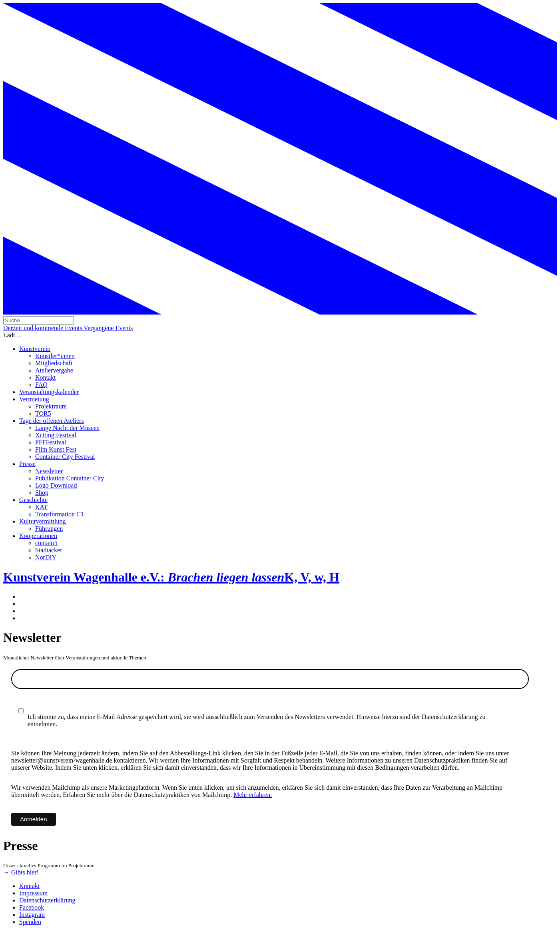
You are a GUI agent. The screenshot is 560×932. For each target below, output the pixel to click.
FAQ (41, 385)
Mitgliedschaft (54, 363)
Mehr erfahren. (253, 795)
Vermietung (34, 399)
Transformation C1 (60, 514)
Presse (27, 464)
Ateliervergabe (54, 370)
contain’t (47, 543)
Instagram (32, 915)
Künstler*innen (55, 356)
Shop (42, 493)
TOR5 (43, 413)
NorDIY (46, 557)
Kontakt (46, 377)
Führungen (49, 529)
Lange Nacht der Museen (67, 428)
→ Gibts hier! (21, 872)
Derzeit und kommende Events (43, 328)
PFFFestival (51, 442)
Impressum (33, 893)
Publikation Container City (70, 478)
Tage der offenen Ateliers (52, 421)
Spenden (30, 922)
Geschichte (33, 500)
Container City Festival (65, 457)
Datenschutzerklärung (47, 900)
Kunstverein (35, 349)
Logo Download (56, 485)
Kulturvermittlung (42, 521)
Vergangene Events (108, 328)
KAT (41, 507)
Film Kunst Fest (56, 449)
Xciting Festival (56, 435)
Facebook (32, 907)
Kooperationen (38, 536)
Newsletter (49, 471)
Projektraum (51, 406)
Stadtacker (49, 550)
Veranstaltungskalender (49, 392)
